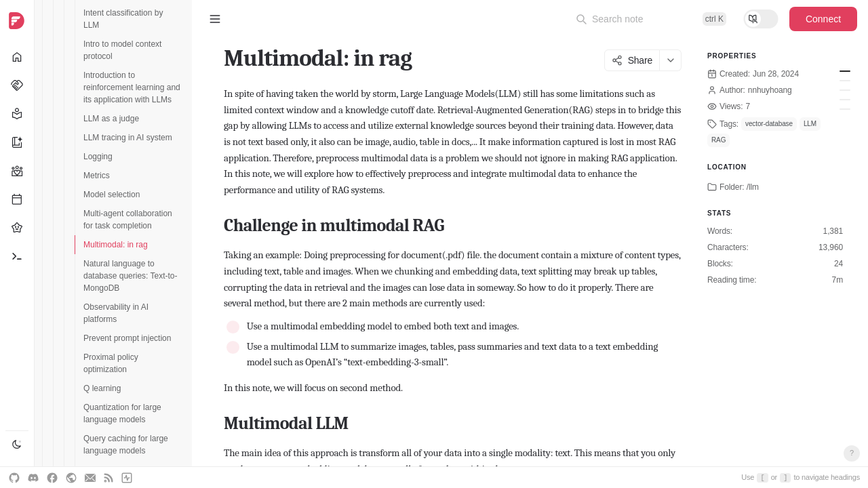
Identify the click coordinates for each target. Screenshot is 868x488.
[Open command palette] (651, 19)
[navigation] (17, 244)
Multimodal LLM (845, 81)
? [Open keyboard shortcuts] (852, 453)
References (845, 109)
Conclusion (845, 100)
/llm (753, 187)
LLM (810, 124)
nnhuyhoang (770, 90)
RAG (718, 140)
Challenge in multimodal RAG (845, 71)
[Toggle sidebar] (215, 19)
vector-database (769, 124)
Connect (823, 19)
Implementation (845, 90)
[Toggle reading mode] (761, 19)
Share (632, 60)
